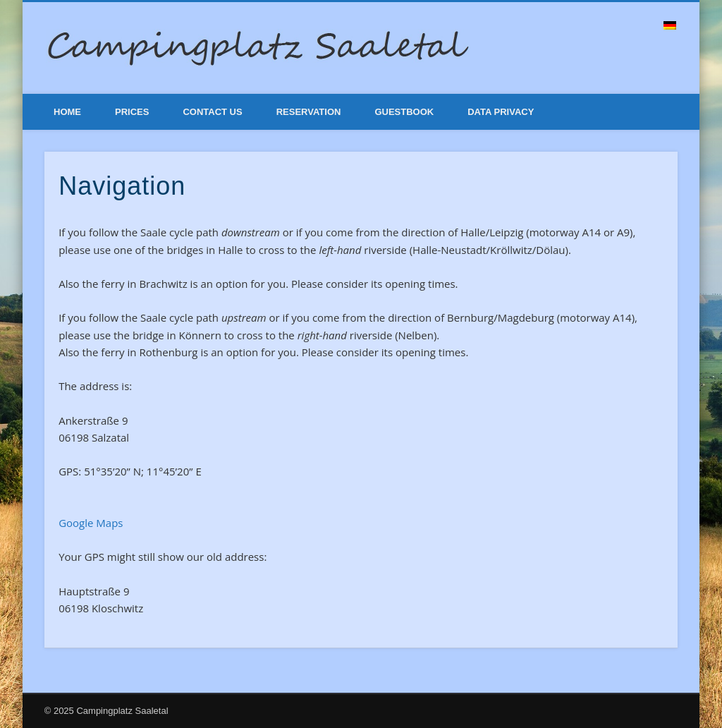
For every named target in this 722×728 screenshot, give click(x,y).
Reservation (309, 112)
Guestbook (404, 112)
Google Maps (91, 523)
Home (67, 112)
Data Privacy (501, 112)
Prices (132, 112)
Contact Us (212, 112)
